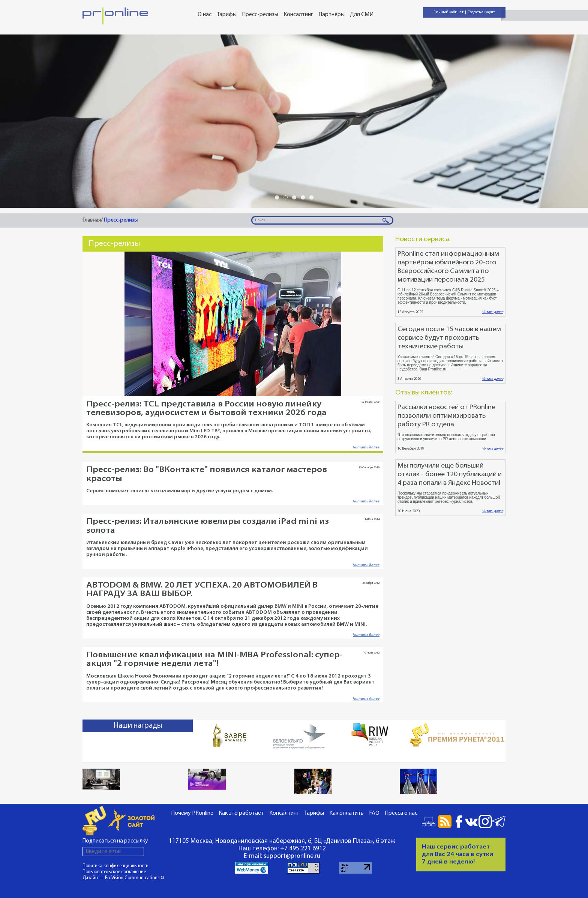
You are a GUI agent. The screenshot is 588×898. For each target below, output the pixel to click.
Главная (92, 220)
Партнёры (331, 15)
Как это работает (241, 813)
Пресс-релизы (260, 15)
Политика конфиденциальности (115, 866)
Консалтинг (298, 15)
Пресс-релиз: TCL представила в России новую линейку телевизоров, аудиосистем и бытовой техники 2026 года (206, 409)
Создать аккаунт (481, 12)
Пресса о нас (401, 813)
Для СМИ (362, 15)
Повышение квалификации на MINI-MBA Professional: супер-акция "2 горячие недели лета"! (214, 660)
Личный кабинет (448, 12)
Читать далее (366, 448)
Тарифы (227, 15)
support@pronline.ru (292, 856)
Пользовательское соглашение (114, 872)
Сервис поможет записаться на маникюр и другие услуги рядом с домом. (180, 491)
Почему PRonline (192, 813)
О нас (205, 15)
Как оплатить (346, 813)
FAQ (374, 813)
